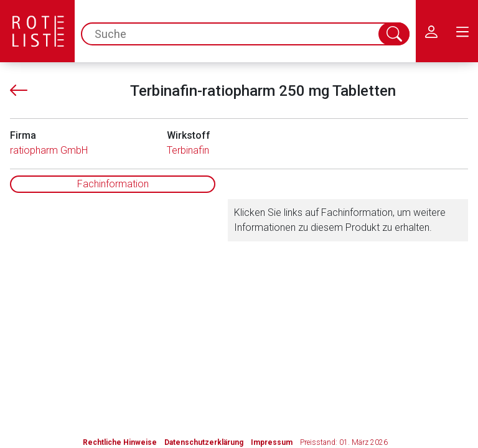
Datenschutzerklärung (204, 442)
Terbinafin (188, 150)
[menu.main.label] (462, 31)
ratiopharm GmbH (49, 150)
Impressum (272, 442)
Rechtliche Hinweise (120, 442)
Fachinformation (113, 184)
